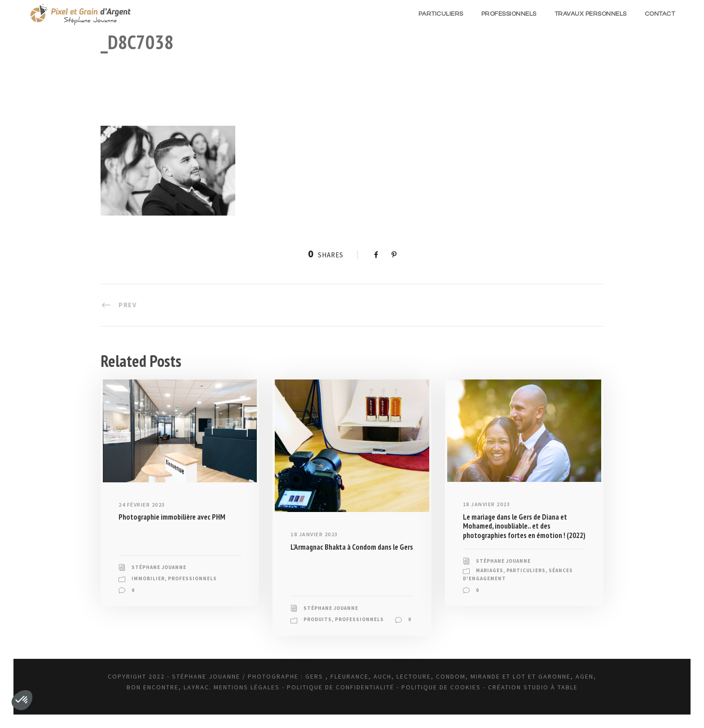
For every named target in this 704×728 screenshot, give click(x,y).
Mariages (490, 570)
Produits (318, 619)
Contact (660, 14)
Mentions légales (247, 687)
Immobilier (148, 578)
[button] (22, 700)
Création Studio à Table (533, 687)
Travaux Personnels (591, 14)
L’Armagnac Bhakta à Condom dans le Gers (352, 547)
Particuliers (441, 14)
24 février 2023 (142, 505)
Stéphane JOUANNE (159, 567)
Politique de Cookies (441, 687)
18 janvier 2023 (314, 534)
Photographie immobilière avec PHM (172, 517)
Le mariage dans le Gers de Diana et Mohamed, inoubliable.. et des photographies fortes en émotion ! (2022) (524, 526)
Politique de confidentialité (341, 687)
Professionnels (509, 14)
